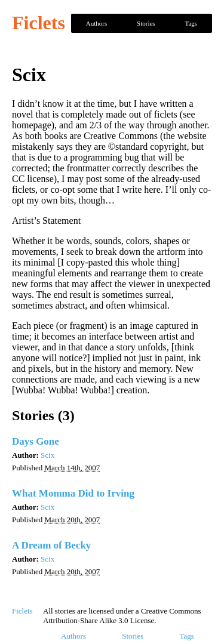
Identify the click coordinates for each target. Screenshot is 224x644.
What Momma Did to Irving (73, 493)
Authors (96, 23)
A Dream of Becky (51, 545)
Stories (146, 23)
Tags (191, 23)
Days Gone (36, 441)
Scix (47, 455)
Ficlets (39, 23)
